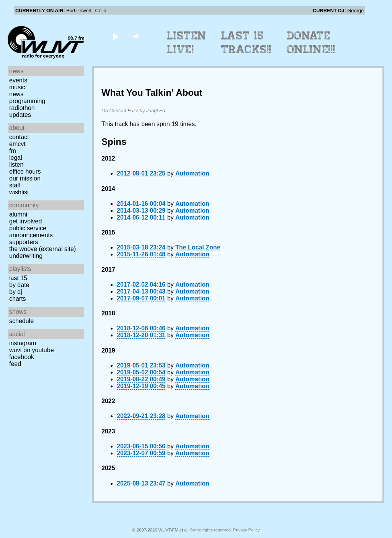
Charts (18, 299)
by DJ (16, 292)
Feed (15, 364)
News (16, 94)
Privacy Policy (247, 530)
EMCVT (17, 144)
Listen (16, 165)
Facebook (22, 357)
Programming (27, 101)
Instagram (23, 343)
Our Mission (25, 178)
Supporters (24, 242)
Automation (192, 173)
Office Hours (25, 171)
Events (18, 80)
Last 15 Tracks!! (246, 43)
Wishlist (19, 192)
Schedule (21, 321)
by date (19, 285)
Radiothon (22, 108)
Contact (19, 137)
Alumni (18, 214)
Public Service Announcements (31, 232)
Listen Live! (187, 43)
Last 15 (18, 278)
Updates (20, 115)
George (355, 11)
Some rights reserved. (211, 530)
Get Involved (25, 221)
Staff (15, 185)
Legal (16, 158)
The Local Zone (198, 247)
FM (13, 151)
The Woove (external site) (42, 249)
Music (17, 87)
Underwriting (26, 256)
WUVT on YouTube (32, 350)
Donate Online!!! (311, 43)
